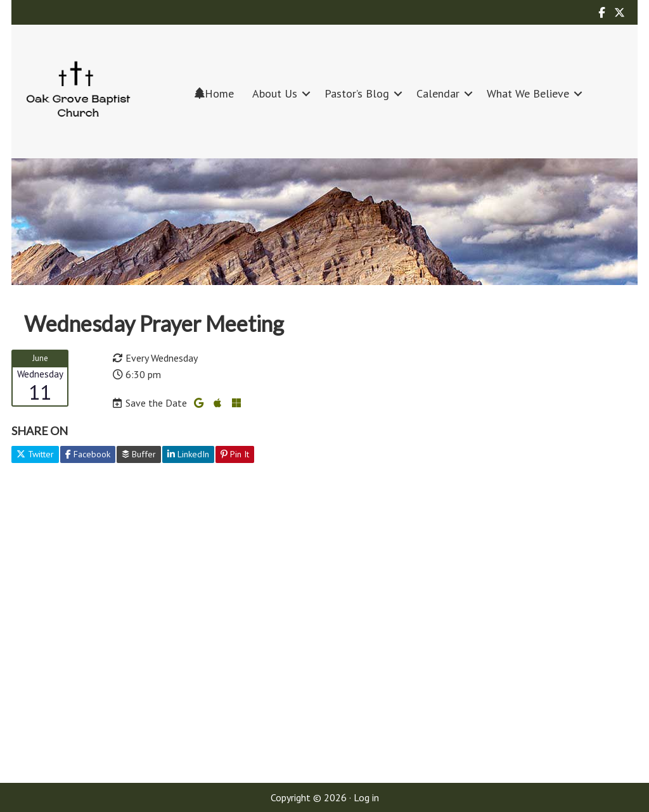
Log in (366, 797)
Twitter (35, 454)
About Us (275, 93)
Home (214, 93)
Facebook (88, 454)
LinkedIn (188, 454)
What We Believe (528, 93)
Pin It (235, 454)
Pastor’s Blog (357, 93)
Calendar (438, 93)
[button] (306, 93)
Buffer (139, 454)
